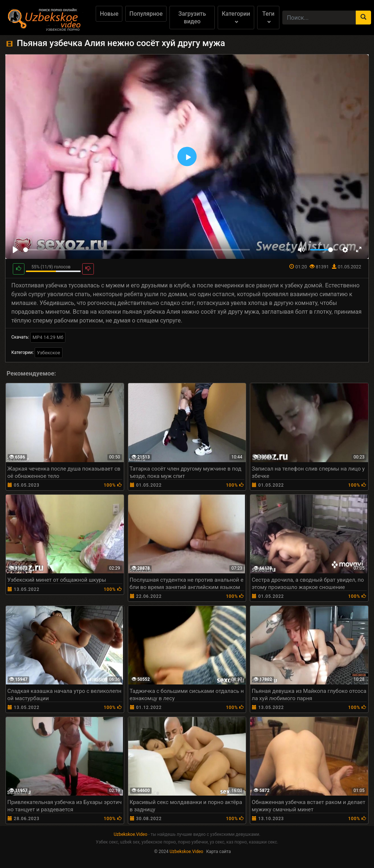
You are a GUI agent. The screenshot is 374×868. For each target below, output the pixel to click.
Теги (268, 17)
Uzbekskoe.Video (130, 834)
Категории (236, 17)
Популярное (146, 14)
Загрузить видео (192, 18)
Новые (109, 14)
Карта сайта (218, 852)
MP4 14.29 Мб (48, 337)
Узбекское (49, 353)
